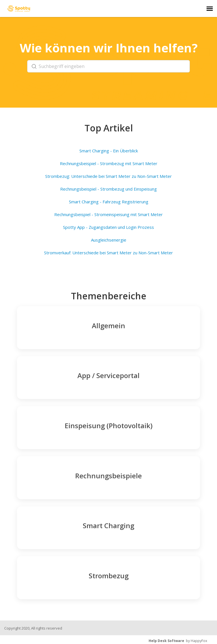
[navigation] (210, 8)
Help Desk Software (166, 641)
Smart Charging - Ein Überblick (109, 151)
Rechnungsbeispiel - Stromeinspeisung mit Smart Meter (108, 214)
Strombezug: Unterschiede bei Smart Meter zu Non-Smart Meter (108, 176)
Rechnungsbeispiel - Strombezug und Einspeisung (108, 189)
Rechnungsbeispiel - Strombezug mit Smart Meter (109, 163)
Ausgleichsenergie (109, 240)
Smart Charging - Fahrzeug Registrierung (109, 202)
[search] (108, 66)
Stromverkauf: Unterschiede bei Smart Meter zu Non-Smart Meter (108, 253)
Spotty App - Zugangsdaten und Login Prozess (108, 227)
